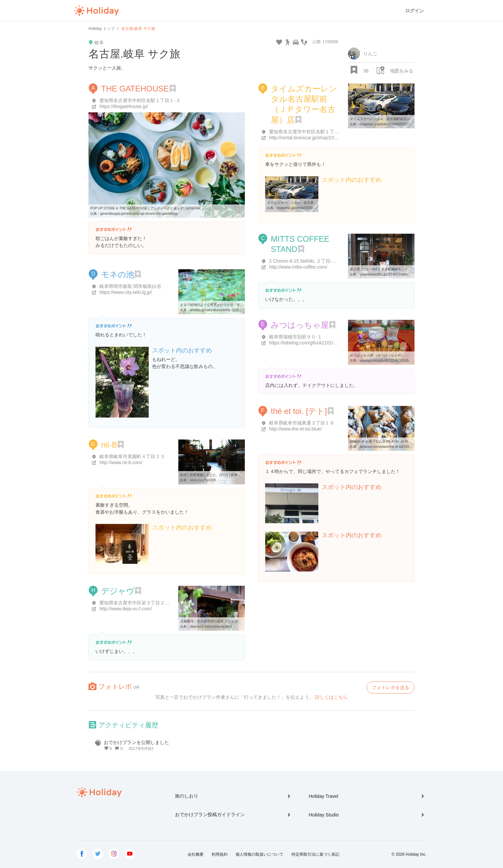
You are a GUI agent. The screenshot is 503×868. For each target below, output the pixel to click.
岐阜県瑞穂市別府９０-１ (296, 337)
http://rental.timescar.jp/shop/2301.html (309, 138)
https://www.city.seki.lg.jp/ (126, 292)
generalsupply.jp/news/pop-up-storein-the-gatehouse (139, 214)
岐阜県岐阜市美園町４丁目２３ (132, 456)
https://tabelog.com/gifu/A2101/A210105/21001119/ (322, 343)
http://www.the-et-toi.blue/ (295, 429)
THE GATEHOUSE (135, 89)
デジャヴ (118, 591)
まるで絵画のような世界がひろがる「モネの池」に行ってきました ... (232, 305)
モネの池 (118, 274)
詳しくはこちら (331, 697)
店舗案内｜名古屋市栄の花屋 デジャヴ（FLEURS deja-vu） (225, 621)
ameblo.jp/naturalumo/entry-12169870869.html (224, 310)
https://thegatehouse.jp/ (124, 106)
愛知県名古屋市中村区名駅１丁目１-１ (310, 132)
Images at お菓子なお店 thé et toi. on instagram (385, 441)
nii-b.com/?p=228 (203, 480)
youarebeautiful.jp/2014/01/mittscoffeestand (392, 274)
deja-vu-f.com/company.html (211, 626)
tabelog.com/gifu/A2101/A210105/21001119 (392, 361)
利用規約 (220, 854)
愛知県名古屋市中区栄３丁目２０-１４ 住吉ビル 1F (153, 603)
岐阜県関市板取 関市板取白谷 (130, 286)
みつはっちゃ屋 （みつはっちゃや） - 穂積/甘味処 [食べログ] (395, 355)
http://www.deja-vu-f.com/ (126, 609)
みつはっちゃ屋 (300, 325)
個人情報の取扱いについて (259, 854)
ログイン (415, 11)
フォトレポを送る (391, 687)
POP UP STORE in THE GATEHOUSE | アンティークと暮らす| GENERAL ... (148, 208)
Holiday (96, 11)
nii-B (109, 445)
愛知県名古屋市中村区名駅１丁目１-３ (140, 100)
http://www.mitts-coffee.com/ (298, 267)
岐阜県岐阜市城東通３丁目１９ (302, 423)
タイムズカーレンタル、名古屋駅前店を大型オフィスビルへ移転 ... (400, 119)
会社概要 (196, 854)
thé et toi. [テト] (299, 411)
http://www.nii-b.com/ (121, 462)
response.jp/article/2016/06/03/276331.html (392, 124)
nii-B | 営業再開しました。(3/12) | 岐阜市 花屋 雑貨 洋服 (222, 475)
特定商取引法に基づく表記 (315, 854)
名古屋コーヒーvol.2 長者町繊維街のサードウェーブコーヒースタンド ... (404, 269)
